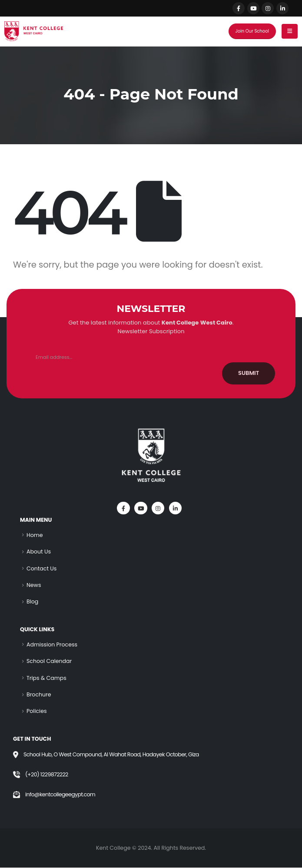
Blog (32, 602)
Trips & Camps (46, 678)
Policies (37, 711)
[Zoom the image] (151, 430)
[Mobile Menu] (290, 31)
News (34, 585)
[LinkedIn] (282, 8)
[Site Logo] (34, 31)
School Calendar (49, 661)
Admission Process (52, 644)
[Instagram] (268, 8)
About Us (39, 552)
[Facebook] (239, 8)
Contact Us (42, 568)
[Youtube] (253, 8)
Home (35, 535)
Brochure (39, 695)
